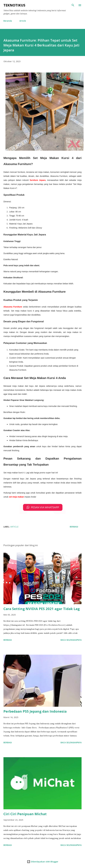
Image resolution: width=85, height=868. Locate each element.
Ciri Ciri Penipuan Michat (25, 814)
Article (23, 21)
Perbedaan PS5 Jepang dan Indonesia (35, 711)
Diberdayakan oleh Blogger (43, 862)
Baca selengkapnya (71, 640)
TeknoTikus (14, 5)
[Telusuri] (73, 5)
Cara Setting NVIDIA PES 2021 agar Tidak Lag (42, 609)
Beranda (8, 21)
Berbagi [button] (74, 527)
